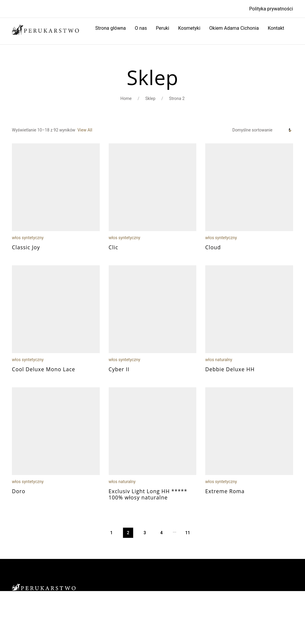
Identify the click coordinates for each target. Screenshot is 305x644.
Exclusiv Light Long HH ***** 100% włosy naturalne (148, 494)
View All (85, 130)
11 (188, 533)
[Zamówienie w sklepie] (263, 130)
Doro (19, 491)
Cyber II (119, 369)
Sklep (150, 98)
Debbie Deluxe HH (230, 369)
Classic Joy (26, 247)
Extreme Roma (225, 491)
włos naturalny (219, 360)
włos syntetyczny (28, 238)
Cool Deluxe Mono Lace (43, 369)
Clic (113, 247)
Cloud (213, 247)
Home (126, 98)
